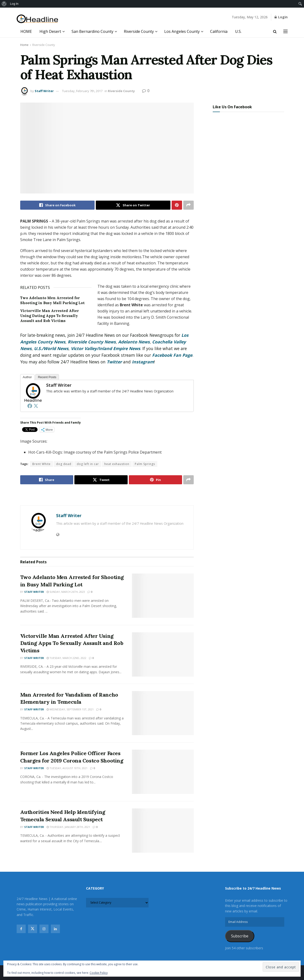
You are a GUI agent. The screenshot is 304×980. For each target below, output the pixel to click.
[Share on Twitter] (133, 205)
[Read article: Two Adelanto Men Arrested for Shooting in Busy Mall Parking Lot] (163, 596)
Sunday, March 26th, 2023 (66, 592)
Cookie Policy (99, 973)
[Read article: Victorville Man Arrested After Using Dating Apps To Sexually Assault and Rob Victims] (163, 654)
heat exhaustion (117, 464)
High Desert (50, 31)
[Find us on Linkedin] (55, 929)
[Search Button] (275, 31)
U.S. (238, 31)
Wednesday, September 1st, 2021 (70, 709)
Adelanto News (134, 342)
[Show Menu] (285, 31)
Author (27, 377)
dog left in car (88, 464)
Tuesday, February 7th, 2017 (82, 91)
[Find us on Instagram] (44, 929)
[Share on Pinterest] (177, 205)
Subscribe (240, 936)
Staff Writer (44, 91)
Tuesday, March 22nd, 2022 (66, 658)
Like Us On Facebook (232, 107)
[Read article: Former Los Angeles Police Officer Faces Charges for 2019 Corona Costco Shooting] (163, 772)
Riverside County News (92, 342)
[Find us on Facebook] (21, 929)
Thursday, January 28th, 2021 (68, 827)
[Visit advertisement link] (107, 495)
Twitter (114, 362)
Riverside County (139, 31)
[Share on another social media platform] (188, 205)
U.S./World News (51, 348)
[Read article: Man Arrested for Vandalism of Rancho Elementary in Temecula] (163, 713)
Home (24, 45)
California (219, 31)
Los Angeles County (182, 31)
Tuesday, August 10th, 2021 (67, 768)
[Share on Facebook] (58, 205)
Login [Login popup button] (281, 17)
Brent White (41, 464)
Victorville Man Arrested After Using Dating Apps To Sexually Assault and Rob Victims (50, 316)
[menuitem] (4, 4)
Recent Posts (47, 377)
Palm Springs (145, 464)
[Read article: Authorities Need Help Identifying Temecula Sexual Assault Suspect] (163, 831)
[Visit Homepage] (37, 19)
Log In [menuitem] (14, 4)
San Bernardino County (92, 31)
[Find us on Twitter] (33, 929)
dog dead (64, 464)
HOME (26, 31)
